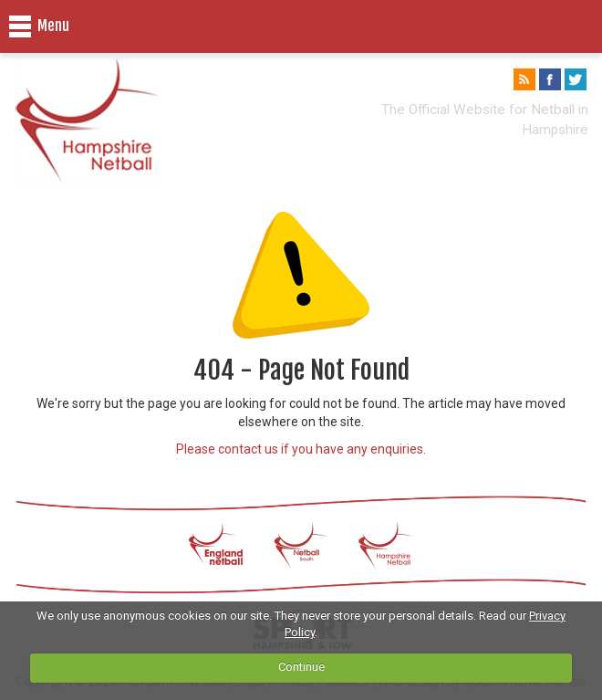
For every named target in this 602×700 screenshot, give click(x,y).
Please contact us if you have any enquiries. (301, 449)
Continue (301, 667)
